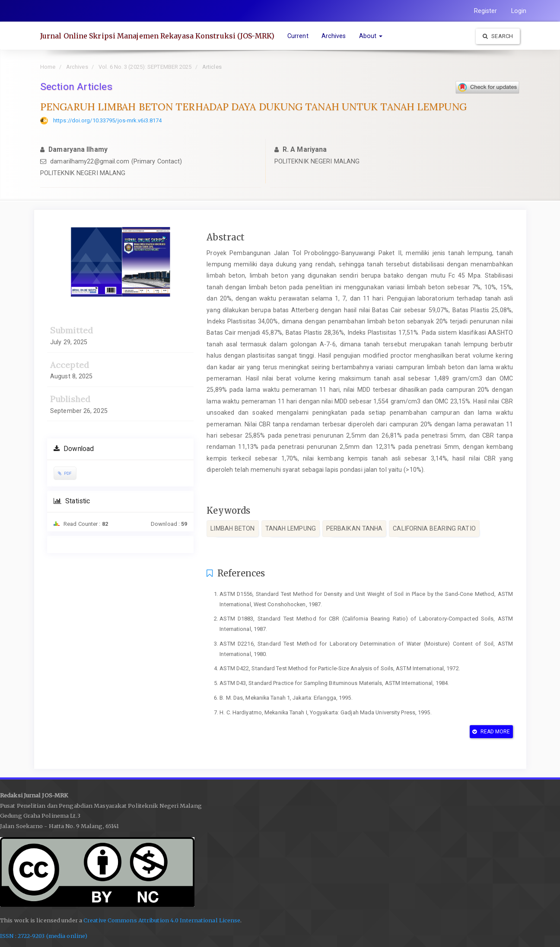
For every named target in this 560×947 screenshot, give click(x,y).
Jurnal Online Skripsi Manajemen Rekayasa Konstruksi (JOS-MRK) (157, 36)
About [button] (371, 36)
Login (519, 11)
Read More (491, 732)
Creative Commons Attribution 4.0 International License (162, 920)
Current (298, 36)
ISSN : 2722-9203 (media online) (44, 936)
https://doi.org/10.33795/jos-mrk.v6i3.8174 (107, 120)
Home (48, 67)
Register (486, 11)
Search (498, 36)
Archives (334, 36)
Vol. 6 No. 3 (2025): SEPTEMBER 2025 (145, 67)
